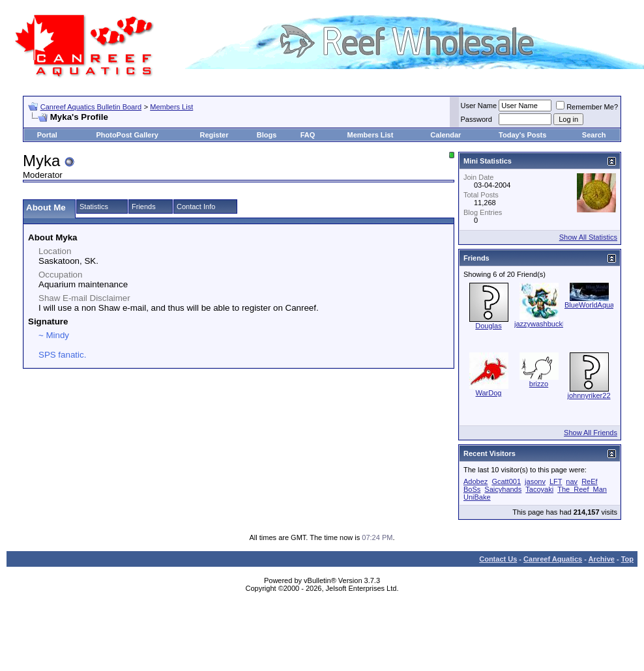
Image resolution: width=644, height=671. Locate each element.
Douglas (488, 326)
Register (214, 135)
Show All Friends (591, 433)
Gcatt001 (506, 481)
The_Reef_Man (582, 489)
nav (572, 481)
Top (627, 559)
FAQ (308, 135)
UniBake (477, 497)
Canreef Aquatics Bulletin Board (91, 107)
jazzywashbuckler (542, 324)
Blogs (267, 135)
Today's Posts (522, 135)
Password (476, 119)
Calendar (446, 135)
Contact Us (498, 559)
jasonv (535, 481)
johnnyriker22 (589, 395)
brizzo (539, 384)
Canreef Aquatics (553, 559)
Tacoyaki (539, 489)
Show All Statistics (588, 237)
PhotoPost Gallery (127, 135)
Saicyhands (503, 489)
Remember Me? (587, 107)
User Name (479, 106)
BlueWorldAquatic (593, 305)
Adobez (476, 481)
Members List (171, 107)
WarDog (489, 393)
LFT (556, 481)
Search (594, 135)
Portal (47, 135)
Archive (602, 559)
